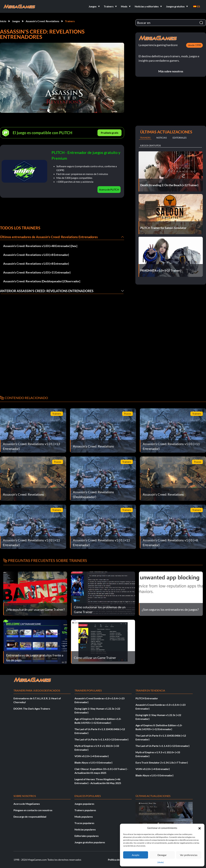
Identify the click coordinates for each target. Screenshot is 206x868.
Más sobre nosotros (171, 71)
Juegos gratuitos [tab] (150, 145)
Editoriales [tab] (180, 138)
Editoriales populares (87, 836)
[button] (200, 828)
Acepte (136, 855)
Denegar (162, 855)
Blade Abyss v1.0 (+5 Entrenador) (93, 762)
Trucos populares (84, 823)
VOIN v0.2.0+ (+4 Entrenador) (92, 756)
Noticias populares (85, 829)
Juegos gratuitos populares (90, 842)
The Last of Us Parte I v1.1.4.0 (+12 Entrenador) (101, 739)
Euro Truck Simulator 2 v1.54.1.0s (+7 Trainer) (162, 762)
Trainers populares (85, 810)
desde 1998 (194, 45)
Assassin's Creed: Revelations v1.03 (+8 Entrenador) (36, 255)
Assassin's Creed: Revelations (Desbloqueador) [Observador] (42, 281)
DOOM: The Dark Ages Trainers (32, 709)
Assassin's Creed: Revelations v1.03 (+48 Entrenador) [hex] (40, 246)
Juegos (16, 21)
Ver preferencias (189, 855)
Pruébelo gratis (110, 133)
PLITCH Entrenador (147, 698)
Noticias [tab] (162, 138)
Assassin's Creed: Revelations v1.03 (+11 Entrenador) (37, 272)
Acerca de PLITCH (109, 189)
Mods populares (84, 817)
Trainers (70, 21)
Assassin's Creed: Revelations (42, 21)
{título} (161, 862)
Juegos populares (84, 804)
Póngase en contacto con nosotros (33, 810)
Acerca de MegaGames (27, 804)
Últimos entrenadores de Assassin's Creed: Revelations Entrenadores (49, 237)
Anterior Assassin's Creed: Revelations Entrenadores (47, 291)
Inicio (3, 21)
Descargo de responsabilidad (30, 817)
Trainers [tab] (145, 138)
